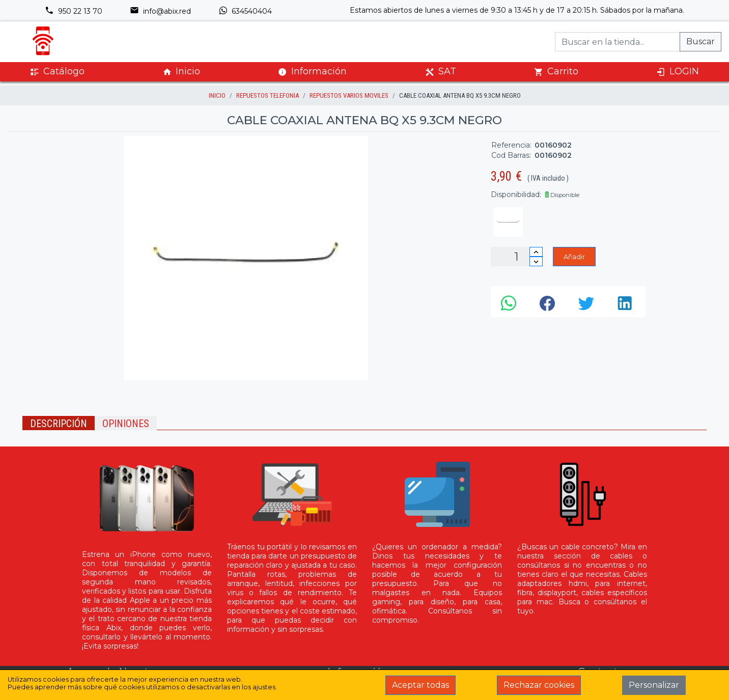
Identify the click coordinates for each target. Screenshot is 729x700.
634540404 (245, 11)
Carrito (556, 72)
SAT (441, 72)
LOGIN (678, 72)
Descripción (59, 424)
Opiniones (126, 424)
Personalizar (654, 685)
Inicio (181, 72)
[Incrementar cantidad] (536, 252)
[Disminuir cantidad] (536, 261)
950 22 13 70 (74, 11)
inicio (217, 95)
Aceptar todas (420, 685)
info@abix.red (160, 11)
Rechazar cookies (539, 685)
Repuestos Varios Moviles (349, 95)
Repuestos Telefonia (268, 95)
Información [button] (312, 71)
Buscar (700, 41)
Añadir (574, 257)
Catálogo (57, 72)
